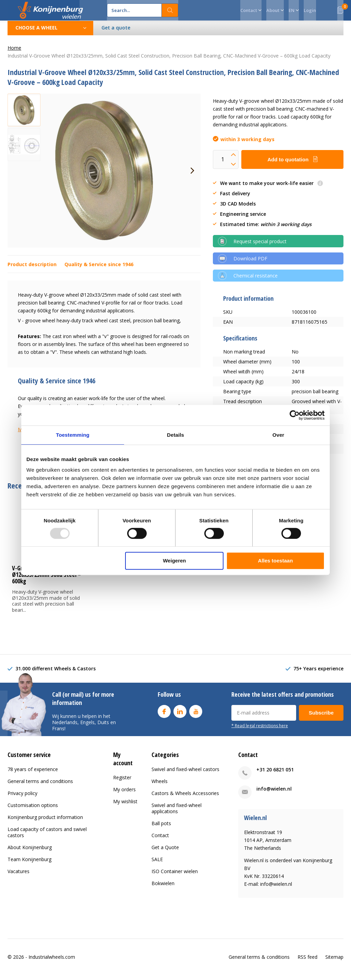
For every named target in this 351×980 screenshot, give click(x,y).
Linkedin (180, 715)
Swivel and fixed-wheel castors (185, 774)
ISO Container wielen (175, 876)
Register (122, 782)
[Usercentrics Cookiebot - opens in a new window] (295, 415)
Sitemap (334, 962)
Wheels (160, 786)
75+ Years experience (318, 674)
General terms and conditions (40, 786)
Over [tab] (279, 435)
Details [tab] (175, 435)
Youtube (196, 715)
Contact (160, 840)
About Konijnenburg (30, 852)
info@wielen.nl (274, 794)
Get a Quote (165, 852)
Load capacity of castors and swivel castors (47, 837)
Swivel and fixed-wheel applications (177, 813)
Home (14, 53)
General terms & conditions (259, 962)
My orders (124, 794)
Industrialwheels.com (52, 962)
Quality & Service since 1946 (99, 269)
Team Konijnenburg (29, 864)
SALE (157, 864)
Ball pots (161, 828)
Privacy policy (22, 798)
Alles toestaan (276, 561)
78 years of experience (33, 774)
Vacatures (19, 876)
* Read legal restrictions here (260, 731)
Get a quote (116, 33)
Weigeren (174, 561)
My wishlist (125, 806)
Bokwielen (163, 888)
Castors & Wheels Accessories (185, 798)
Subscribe (321, 718)
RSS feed (307, 962)
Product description (32, 269)
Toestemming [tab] (73, 435)
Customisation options (33, 810)
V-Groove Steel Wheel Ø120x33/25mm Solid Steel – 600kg (46, 580)
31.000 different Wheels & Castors (56, 674)
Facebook (164, 715)
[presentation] (192, 176)
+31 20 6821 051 (275, 775)
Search (170, 10)
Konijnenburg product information (45, 822)
